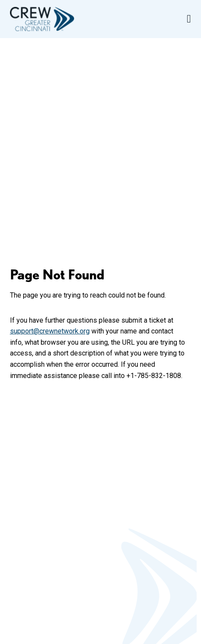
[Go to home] (42, 19)
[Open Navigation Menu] (189, 19)
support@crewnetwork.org (50, 331)
